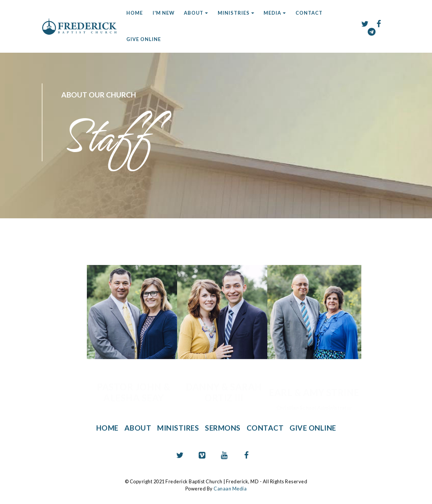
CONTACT (309, 13)
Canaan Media (230, 488)
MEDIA (272, 13)
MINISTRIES (234, 13)
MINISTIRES (178, 428)
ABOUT (194, 13)
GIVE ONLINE (144, 39)
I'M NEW (164, 13)
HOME (135, 13)
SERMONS (223, 428)
